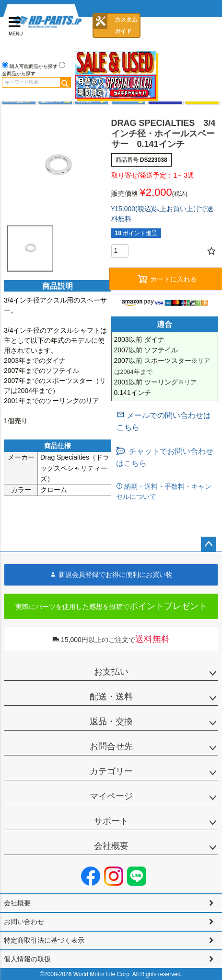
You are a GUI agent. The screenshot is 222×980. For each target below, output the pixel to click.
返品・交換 (111, 721)
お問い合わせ (24, 922)
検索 (65, 82)
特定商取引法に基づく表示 (44, 940)
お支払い (111, 672)
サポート (111, 821)
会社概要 (111, 846)
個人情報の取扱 (27, 959)
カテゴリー (111, 771)
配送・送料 (111, 697)
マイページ (111, 796)
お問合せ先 (111, 746)
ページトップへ (209, 544)
